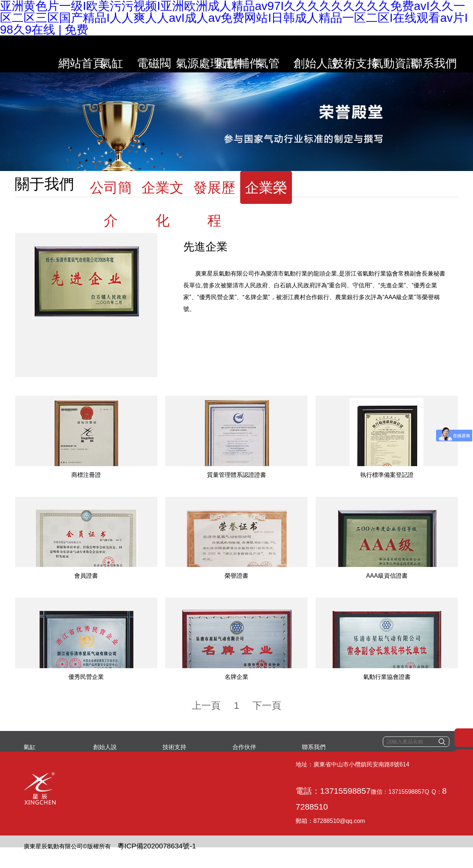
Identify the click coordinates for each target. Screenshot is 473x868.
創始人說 (317, 54)
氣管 (276, 54)
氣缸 (108, 54)
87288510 (246, 807)
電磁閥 (150, 54)
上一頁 (215, 731)
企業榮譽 (266, 199)
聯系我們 (443, 54)
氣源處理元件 (192, 54)
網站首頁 (67, 54)
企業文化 (163, 199)
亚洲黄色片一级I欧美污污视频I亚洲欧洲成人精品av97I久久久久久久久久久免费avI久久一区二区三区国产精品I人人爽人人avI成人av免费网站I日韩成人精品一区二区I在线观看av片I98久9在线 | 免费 (235, 862)
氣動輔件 (234, 54)
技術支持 (359, 54)
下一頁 (258, 731)
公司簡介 (111, 199)
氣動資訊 (401, 54)
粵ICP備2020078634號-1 (142, 844)
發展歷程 (214, 199)
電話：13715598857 (123, 807)
